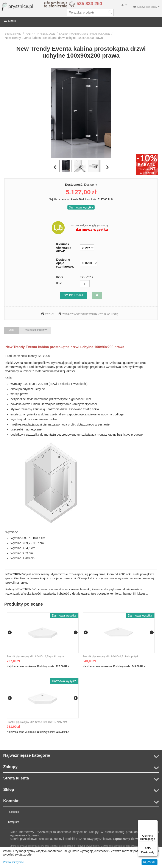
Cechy (50, 314)
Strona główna (13, 34)
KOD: (60, 277)
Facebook (13, 812)
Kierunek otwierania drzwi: (64, 248)
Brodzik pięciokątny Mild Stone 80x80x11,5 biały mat (37, 722)
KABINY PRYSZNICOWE (40, 34)
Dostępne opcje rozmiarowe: (65, 263)
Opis (12, 330)
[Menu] (155, 822)
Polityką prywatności (88, 846)
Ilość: (60, 283)
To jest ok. (149, 862)
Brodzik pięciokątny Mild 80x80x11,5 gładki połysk (35, 657)
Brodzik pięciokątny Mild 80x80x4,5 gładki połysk (111, 657)
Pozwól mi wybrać (13, 862)
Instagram (13, 822)
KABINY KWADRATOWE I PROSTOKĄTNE (85, 34)
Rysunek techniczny (35, 330)
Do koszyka (74, 295)
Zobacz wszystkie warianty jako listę (90, 314)
